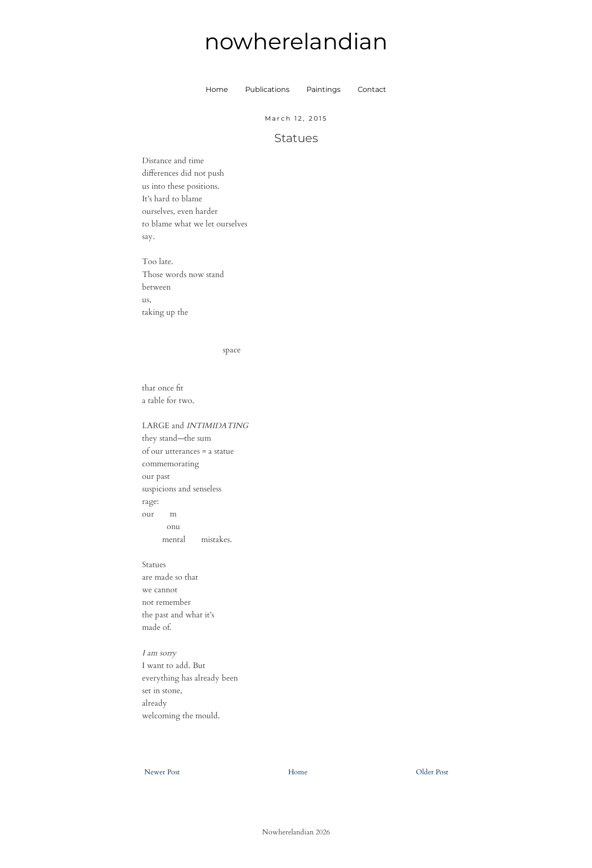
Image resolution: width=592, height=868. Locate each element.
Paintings (324, 89)
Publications (267, 89)
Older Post (432, 772)
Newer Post (162, 772)
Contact (372, 89)
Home (217, 89)
